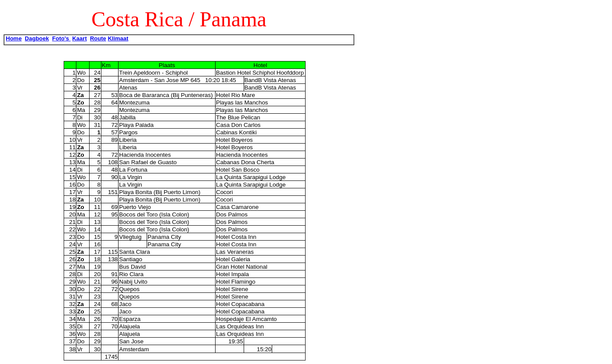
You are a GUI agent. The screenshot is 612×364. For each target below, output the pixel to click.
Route (98, 38)
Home (14, 38)
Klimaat (118, 38)
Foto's (61, 38)
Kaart (79, 38)
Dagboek (37, 38)
